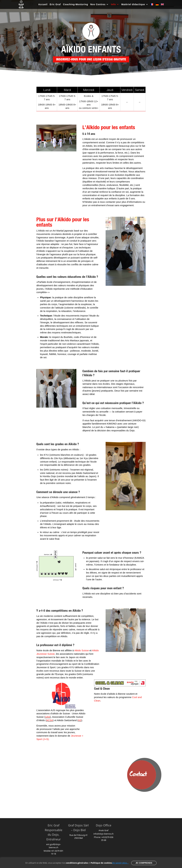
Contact (138, 775)
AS (80, 720)
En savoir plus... (121, 863)
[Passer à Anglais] (162, 6)
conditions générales (77, 863)
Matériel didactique (133, 4)
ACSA (50, 720)
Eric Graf (55, 4)
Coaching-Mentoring (76, 4)
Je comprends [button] (144, 863)
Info (113, 4)
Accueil (43, 4)
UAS (48, 717)
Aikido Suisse (82, 650)
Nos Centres (98, 4)
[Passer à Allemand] (157, 6)
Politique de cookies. (102, 863)
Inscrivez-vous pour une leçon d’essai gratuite (91, 59)
